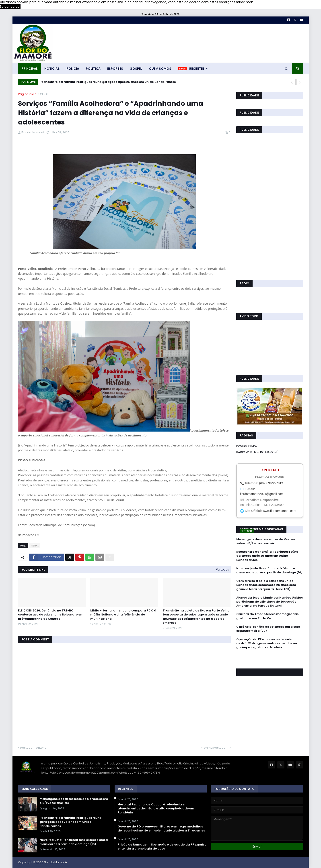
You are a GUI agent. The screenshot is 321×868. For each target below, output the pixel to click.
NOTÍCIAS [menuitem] (52, 69)
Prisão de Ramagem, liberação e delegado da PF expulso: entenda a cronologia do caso (162, 847)
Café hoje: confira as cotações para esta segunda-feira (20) (268, 629)
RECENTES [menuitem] (197, 69)
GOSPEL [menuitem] (136, 69)
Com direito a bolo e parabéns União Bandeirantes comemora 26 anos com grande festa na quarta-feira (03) (266, 585)
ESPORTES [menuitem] (115, 69)
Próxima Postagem (215, 748)
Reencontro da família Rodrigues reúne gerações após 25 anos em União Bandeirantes (108, 82)
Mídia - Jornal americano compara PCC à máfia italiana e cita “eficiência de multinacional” (123, 615)
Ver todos (222, 569)
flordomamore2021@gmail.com (262, 494)
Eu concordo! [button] (10, 6)
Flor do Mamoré (55, 862)
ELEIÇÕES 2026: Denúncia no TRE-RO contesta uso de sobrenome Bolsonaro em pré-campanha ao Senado (51, 615)
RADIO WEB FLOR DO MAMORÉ (257, 452)
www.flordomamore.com (279, 511)
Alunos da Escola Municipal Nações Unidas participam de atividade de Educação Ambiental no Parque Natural (270, 602)
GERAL (44, 94)
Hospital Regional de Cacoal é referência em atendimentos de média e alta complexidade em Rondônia (156, 809)
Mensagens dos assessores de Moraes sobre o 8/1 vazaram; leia (266, 541)
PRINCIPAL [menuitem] (30, 69)
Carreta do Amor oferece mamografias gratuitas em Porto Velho (267, 616)
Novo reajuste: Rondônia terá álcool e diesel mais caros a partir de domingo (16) (269, 571)
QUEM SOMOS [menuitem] (160, 69)
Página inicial (28, 94)
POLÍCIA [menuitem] (73, 69)
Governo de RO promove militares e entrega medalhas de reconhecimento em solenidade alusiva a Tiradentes (161, 829)
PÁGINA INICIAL (247, 446)
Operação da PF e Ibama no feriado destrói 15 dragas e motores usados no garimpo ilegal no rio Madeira (267, 643)
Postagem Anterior (34, 748)
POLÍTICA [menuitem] (93, 69)
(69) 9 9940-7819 (271, 483)
